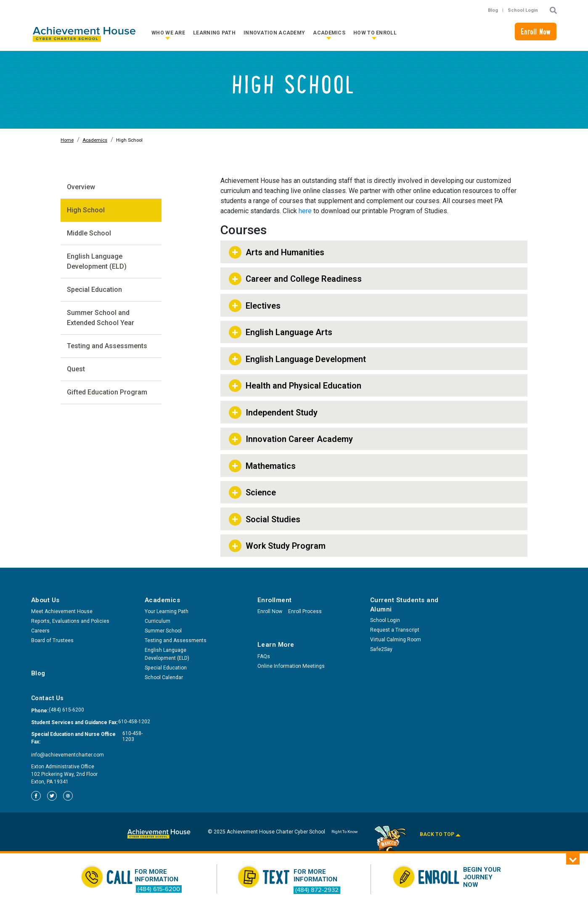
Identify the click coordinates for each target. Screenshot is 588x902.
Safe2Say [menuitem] (381, 649)
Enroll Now (536, 33)
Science (261, 492)
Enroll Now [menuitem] (270, 611)
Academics (329, 33)
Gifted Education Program (107, 392)
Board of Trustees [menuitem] (52, 640)
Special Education (94, 290)
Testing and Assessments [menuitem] (176, 640)
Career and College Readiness (304, 279)
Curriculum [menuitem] (158, 621)
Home (67, 140)
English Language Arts (289, 332)
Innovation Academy (274, 33)
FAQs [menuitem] (264, 656)
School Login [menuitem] (385, 620)
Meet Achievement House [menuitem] (62, 611)
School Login (523, 10)
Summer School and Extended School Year (101, 318)
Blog (493, 10)
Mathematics (271, 466)
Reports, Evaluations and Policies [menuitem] (70, 621)
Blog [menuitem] (38, 673)
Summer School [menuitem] (163, 631)
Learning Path (214, 33)
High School (86, 210)
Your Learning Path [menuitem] (167, 611)
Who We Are (168, 33)
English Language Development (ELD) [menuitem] (167, 654)
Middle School (89, 233)
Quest (76, 369)
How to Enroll (375, 33)
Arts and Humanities (285, 252)
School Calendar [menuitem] (164, 677)
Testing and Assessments (107, 346)
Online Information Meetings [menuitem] (291, 666)
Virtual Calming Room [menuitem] (396, 640)
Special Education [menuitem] (166, 668)
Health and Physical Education (303, 386)
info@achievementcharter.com (68, 755)
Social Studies (273, 519)
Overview (81, 187)
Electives (263, 306)
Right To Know (344, 832)
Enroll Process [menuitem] (305, 611)
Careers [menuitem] (40, 631)
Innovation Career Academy (299, 439)
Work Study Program (286, 546)
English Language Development (306, 359)
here (305, 211)
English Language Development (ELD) (97, 261)
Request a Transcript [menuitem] (395, 630)
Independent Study (282, 413)
